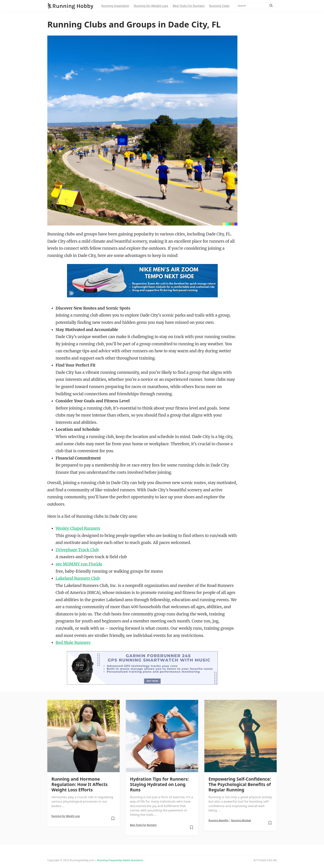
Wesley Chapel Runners (78, 528)
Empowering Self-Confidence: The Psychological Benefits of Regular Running (240, 784)
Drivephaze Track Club (77, 550)
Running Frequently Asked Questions (120, 860)
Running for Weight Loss (151, 6)
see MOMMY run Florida (79, 564)
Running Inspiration (115, 6)
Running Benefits (219, 820)
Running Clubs (219, 6)
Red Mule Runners (73, 642)
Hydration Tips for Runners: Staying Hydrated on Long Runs (159, 784)
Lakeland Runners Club (78, 578)
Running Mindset (241, 820)
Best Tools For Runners (189, 6)
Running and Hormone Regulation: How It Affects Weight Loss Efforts (80, 784)
